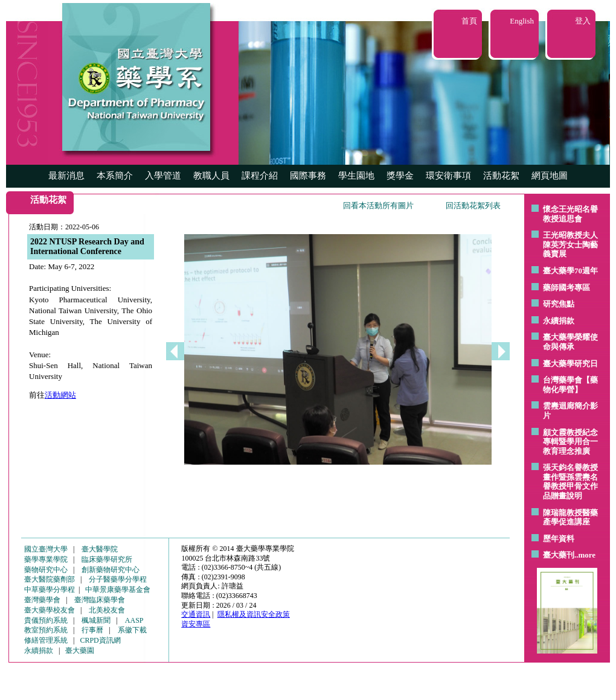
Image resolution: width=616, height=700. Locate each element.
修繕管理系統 (46, 640)
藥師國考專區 (566, 288)
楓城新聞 (96, 620)
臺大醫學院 (100, 549)
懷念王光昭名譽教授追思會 (570, 214)
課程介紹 (260, 176)
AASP (134, 620)
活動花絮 (501, 176)
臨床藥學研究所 (107, 559)
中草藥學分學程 (50, 590)
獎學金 (400, 176)
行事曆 (92, 630)
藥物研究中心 (46, 570)
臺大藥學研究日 (570, 364)
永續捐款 (559, 321)
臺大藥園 (80, 651)
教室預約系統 (46, 630)
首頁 (469, 21)
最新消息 (66, 176)
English (522, 21)
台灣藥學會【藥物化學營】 (570, 385)
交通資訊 (196, 614)
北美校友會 (107, 610)
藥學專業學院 (46, 559)
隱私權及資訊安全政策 (254, 614)
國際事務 (308, 176)
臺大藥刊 (559, 555)
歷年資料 (559, 539)
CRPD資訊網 (100, 640)
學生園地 (356, 176)
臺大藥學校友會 (50, 610)
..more (585, 555)
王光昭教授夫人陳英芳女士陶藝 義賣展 (570, 244)
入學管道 (163, 176)
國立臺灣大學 (46, 549)
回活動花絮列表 (473, 205)
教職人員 (211, 176)
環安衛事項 (448, 176)
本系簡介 (115, 176)
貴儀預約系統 (46, 620)
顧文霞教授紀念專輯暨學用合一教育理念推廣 (570, 442)
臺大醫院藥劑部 (50, 579)
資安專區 (196, 624)
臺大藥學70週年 (570, 271)
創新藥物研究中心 (111, 570)
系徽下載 (132, 630)
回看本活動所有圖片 (378, 205)
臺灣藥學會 (42, 600)
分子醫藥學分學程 (118, 579)
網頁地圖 (550, 176)
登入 (583, 21)
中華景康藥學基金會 (118, 590)
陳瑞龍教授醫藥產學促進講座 (570, 517)
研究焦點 (559, 304)
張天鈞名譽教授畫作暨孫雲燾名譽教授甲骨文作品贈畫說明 (570, 482)
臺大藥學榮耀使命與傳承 (570, 342)
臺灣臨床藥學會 (100, 600)
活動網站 (60, 395)
